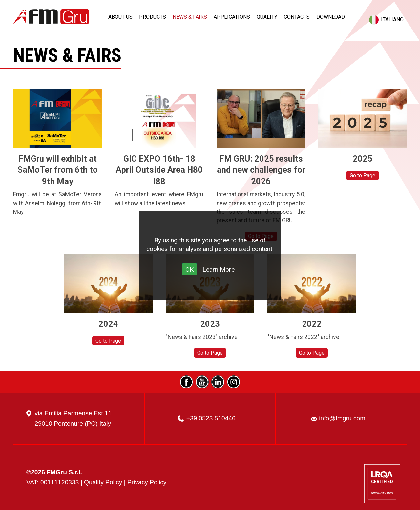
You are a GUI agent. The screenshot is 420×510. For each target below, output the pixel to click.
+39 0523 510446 (211, 418)
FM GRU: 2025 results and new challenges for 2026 (261, 170)
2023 (210, 324)
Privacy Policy (147, 482)
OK (189, 269)
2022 (312, 324)
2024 (108, 324)
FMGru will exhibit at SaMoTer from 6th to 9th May (58, 170)
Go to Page (363, 176)
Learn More (219, 269)
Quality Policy (103, 482)
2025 (363, 159)
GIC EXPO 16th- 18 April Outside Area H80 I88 (159, 170)
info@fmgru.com (342, 418)
